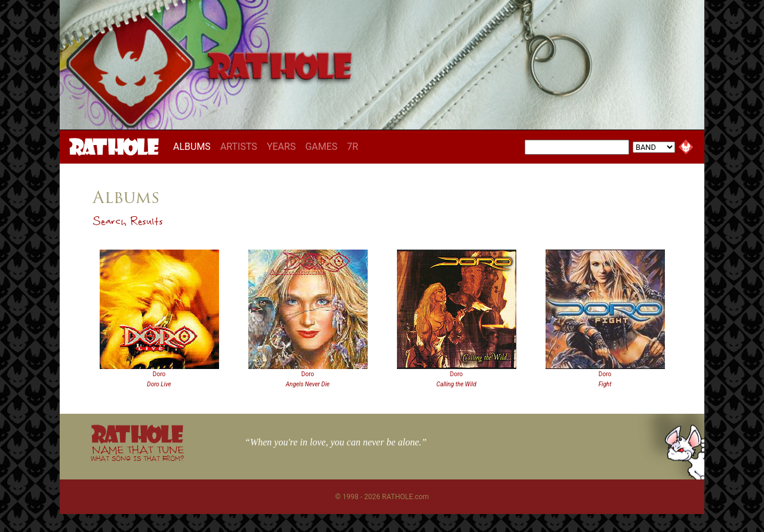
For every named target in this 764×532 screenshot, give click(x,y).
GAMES (321, 147)
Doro (159, 374)
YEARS (281, 147)
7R (352, 147)
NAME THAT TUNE (137, 453)
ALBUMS (194, 146)
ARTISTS (239, 147)
